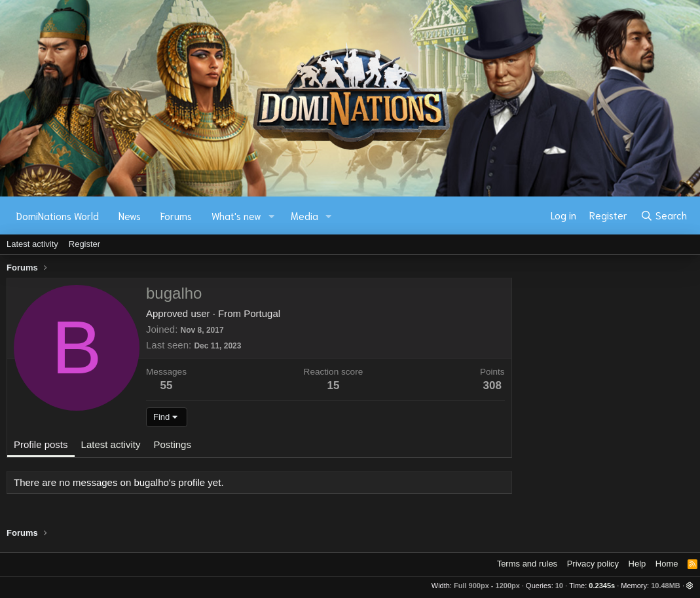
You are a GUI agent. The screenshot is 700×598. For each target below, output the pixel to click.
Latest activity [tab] (111, 444)
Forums (176, 215)
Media (304, 215)
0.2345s (602, 586)
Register (84, 244)
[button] (272, 216)
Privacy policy (593, 564)
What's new (236, 215)
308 (492, 385)
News (130, 215)
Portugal (262, 313)
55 (167, 385)
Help (637, 564)
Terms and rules (527, 564)
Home (667, 564)
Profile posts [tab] (41, 444)
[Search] (664, 215)
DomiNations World (58, 215)
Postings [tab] (172, 444)
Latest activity (32, 244)
